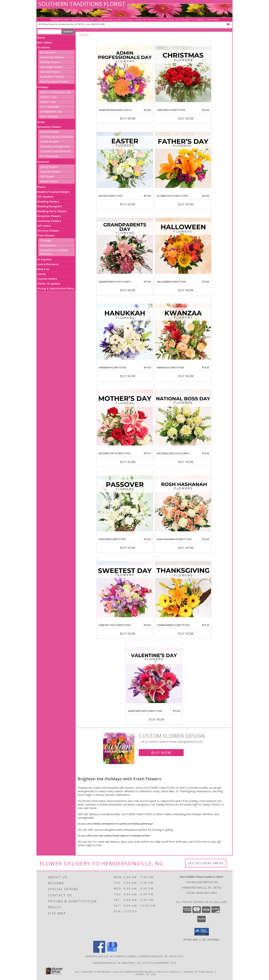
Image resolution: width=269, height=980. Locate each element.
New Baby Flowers (52, 67)
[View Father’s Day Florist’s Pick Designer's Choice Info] (183, 160)
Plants (41, 187)
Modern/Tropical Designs (54, 192)
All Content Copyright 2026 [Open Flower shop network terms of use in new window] (97, 972)
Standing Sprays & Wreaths (57, 137)
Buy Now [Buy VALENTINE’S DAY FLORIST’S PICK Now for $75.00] (157, 719)
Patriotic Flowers (48, 231)
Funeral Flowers (50, 132)
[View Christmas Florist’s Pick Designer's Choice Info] (183, 74)
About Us (43, 269)
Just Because (48, 52)
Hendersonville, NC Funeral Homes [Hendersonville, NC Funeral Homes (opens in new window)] (111, 956)
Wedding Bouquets (50, 206)
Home (41, 38)
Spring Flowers (49, 167)
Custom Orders (47, 279)
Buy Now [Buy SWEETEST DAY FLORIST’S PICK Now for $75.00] (128, 634)
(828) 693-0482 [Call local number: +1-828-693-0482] (98, 24)
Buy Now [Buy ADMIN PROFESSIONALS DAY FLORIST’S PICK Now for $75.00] (128, 119)
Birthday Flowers (50, 62)
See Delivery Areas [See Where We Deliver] (206, 863)
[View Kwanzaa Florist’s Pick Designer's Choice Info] (183, 332)
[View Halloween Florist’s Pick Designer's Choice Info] (183, 246)
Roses (41, 122)
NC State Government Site (157, 963)
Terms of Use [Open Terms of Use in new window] (146, 974)
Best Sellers (45, 42)
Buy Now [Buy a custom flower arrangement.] (161, 753)
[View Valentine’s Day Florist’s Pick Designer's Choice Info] (154, 675)
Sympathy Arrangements (55, 146)
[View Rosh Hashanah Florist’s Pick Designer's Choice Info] (183, 504)
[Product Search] (49, 32)
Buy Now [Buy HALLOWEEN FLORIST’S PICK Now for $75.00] (186, 290)
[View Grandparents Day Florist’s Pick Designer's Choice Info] (125, 246)
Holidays (43, 87)
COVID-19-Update (49, 284)
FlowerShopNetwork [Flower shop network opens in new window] (137, 972)
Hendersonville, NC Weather (114, 963)
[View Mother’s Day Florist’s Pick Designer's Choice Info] (125, 418)
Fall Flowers (47, 176)
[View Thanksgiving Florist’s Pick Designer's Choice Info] (183, 589)
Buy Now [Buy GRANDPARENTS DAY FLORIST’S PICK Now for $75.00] (128, 290)
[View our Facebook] (99, 952)
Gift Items (44, 226)
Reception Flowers (49, 216)
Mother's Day (48, 97)
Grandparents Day (51, 112)
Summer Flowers (50, 172)
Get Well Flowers (50, 72)
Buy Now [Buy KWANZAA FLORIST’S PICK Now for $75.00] (186, 376)
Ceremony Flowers (49, 221)
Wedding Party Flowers (52, 211)
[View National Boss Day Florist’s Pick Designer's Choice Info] (183, 418)
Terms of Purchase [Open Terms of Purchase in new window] (199, 972)
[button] (202, 932)
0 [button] (229, 24)
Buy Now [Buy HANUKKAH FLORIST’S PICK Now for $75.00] (128, 376)
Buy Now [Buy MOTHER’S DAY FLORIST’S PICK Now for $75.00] (128, 462)
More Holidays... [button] (50, 116)
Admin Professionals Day (55, 92)
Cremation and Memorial (55, 151)
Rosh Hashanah (50, 107)
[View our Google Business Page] (112, 952)
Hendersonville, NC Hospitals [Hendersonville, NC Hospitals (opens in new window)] (162, 956)
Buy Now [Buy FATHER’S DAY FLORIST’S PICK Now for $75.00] (186, 204)
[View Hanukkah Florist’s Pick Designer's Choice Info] (125, 332)
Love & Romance (48, 264)
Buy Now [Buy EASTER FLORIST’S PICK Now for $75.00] (128, 204)
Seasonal (43, 162)
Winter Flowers (49, 181)
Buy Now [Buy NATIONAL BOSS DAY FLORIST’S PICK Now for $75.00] (186, 462)
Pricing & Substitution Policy (56, 288)
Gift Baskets (45, 197)
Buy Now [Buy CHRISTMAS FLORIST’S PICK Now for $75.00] (186, 119)
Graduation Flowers (52, 77)
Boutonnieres (48, 245)
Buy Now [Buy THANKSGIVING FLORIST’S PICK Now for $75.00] (186, 634)
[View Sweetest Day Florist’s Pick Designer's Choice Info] (125, 589)
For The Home (49, 156)
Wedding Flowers (48, 201)
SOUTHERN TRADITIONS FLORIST (82, 4)
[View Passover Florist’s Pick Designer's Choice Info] (125, 504)
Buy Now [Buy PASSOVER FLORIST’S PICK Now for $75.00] (128, 548)
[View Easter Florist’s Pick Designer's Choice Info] (125, 160)
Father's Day (48, 102)
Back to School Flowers (54, 81)
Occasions (44, 47)
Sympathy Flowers (49, 127)
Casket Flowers (49, 142)
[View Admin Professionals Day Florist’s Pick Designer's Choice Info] (125, 74)
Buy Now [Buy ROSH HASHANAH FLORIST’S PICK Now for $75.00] (186, 548)
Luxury (42, 274)
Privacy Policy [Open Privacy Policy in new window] (169, 972)
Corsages (46, 240)
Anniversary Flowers (52, 57)
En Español (44, 259)
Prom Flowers (46, 235)
